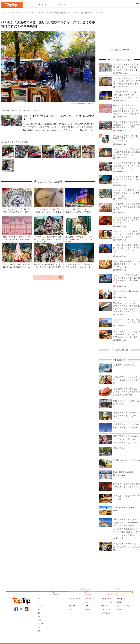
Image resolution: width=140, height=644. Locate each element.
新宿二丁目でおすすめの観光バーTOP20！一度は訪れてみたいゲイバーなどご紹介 (127, 439)
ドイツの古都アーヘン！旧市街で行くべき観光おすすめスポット (127, 179)
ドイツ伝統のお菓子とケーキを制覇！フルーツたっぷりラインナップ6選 (127, 264)
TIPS (87, 606)
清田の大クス (119, 448)
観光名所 (72, 606)
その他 (88, 609)
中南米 (40, 620)
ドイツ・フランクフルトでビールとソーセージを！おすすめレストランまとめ (127, 234)
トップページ (5, 13)
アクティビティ (75, 599)
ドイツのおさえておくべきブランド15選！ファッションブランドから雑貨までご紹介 (127, 81)
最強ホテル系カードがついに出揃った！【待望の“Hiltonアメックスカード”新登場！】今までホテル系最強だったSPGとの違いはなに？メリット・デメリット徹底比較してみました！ (127, 529)
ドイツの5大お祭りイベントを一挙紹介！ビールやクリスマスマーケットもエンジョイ (127, 95)
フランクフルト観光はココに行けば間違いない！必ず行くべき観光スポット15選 (127, 125)
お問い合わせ (106, 613)
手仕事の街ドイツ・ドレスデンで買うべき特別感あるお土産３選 (127, 207)
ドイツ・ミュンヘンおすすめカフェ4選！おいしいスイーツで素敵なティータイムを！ (127, 334)
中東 (39, 617)
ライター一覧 (106, 609)
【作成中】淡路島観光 (123, 365)
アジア (40, 602)
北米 (39, 613)
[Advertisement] (120, 33)
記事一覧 (43, 5)
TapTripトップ (106, 599)
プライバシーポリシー (125, 606)
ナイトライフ (74, 602)
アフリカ (41, 624)
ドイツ (31, 13)
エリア (62, 5)
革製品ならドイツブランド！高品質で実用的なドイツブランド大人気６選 (127, 138)
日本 (39, 599)
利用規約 (120, 602)
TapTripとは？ (122, 599)
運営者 (119, 609)
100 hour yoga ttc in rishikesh (127, 460)
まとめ (40, 627)
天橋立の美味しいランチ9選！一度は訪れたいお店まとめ (127, 380)
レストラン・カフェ (92, 602)
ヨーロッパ (19, 13)
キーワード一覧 (107, 602)
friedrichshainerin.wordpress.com (85, 103)
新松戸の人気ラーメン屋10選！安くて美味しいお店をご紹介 (127, 547)
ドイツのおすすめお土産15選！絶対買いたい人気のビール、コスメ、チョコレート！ (127, 67)
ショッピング (90, 599)
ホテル (72, 609)
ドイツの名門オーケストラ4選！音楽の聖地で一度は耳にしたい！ (127, 220)
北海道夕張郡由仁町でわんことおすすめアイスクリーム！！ (127, 416)
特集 (39, 631)
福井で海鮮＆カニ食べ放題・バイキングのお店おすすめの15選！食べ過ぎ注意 (127, 392)
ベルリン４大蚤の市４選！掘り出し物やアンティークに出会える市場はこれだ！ (66, 13)
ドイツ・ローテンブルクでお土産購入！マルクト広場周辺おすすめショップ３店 (127, 152)
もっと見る (48, 277)
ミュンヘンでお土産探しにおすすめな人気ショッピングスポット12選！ (127, 193)
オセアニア (41, 609)
